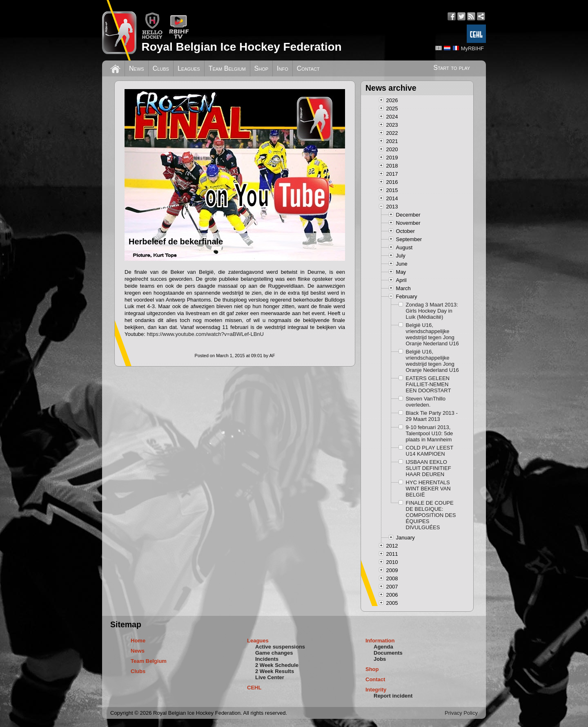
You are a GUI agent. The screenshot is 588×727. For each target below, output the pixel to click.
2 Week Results (275, 671)
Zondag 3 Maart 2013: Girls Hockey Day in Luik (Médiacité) (432, 311)
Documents (388, 653)
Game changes (274, 653)
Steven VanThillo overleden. (426, 402)
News (137, 68)
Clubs (161, 68)
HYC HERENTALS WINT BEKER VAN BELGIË (428, 489)
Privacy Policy (461, 713)
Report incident (393, 696)
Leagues (189, 68)
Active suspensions (280, 647)
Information (380, 641)
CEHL (254, 688)
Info (283, 68)
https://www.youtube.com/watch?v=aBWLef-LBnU (205, 334)
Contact (308, 68)
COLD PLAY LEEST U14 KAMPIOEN (430, 451)
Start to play (452, 68)
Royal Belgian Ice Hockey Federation (241, 47)
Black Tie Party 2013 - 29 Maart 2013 (432, 416)
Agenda (383, 647)
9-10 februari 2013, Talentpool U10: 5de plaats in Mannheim (430, 433)
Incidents (267, 659)
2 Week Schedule (277, 665)
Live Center (270, 677)
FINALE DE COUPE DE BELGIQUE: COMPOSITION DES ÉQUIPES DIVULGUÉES (431, 515)
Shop (262, 68)
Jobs (380, 659)
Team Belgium (227, 68)
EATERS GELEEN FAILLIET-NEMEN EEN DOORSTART (429, 384)
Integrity (376, 690)
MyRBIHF (472, 48)
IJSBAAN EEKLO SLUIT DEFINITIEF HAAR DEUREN (429, 468)
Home (138, 641)
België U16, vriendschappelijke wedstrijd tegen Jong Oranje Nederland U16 (432, 334)
